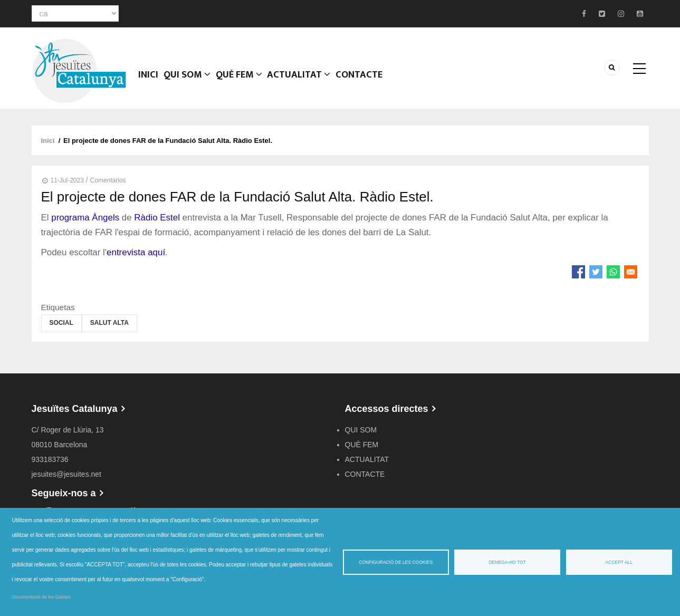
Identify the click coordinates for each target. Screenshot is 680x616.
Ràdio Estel (157, 218)
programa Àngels (85, 218)
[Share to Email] (631, 272)
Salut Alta (109, 323)
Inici (150, 82)
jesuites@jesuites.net (67, 474)
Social (61, 323)
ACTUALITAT (305, 82)
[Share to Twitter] (596, 272)
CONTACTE (366, 82)
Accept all (619, 562)
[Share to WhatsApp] (613, 272)
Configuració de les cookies (396, 562)
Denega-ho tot (507, 562)
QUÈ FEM (244, 82)
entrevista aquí (136, 252)
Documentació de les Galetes (41, 597)
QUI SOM (191, 82)
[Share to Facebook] (578, 272)
